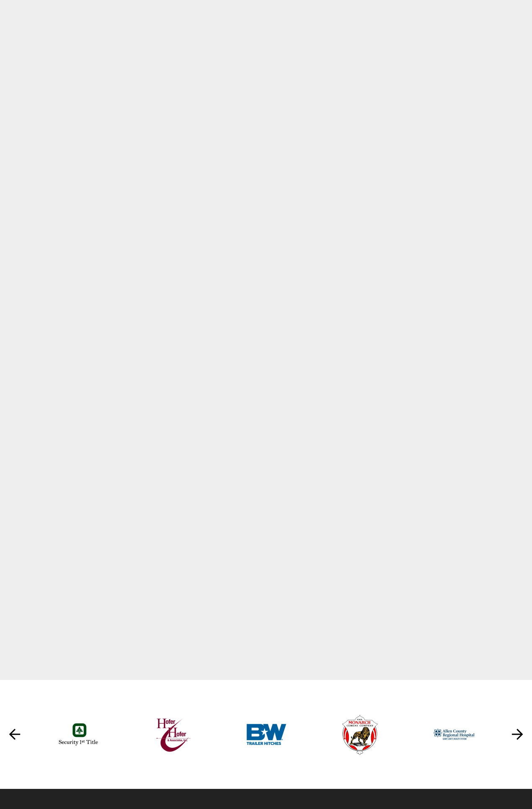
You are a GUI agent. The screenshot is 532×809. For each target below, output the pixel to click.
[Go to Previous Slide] (15, 736)
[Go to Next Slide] (517, 736)
